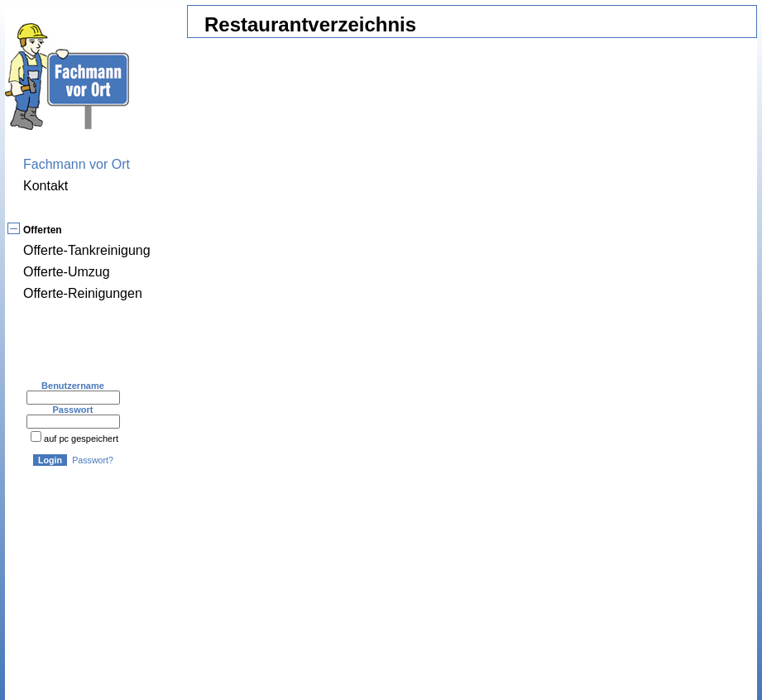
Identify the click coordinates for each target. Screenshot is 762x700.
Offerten (43, 230)
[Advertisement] (319, 535)
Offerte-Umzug (67, 272)
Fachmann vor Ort (77, 164)
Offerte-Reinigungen (83, 293)
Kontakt (46, 186)
